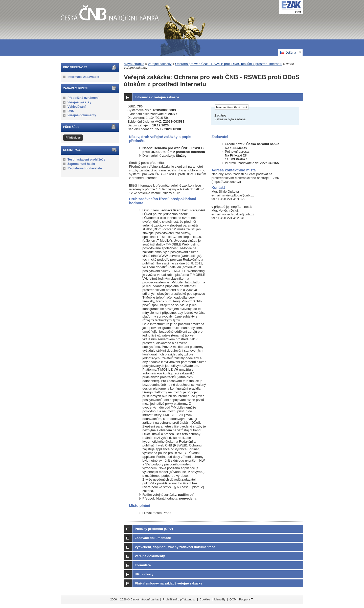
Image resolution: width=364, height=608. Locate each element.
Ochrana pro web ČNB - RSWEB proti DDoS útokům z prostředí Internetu (229, 64)
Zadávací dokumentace (153, 538)
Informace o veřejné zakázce (157, 97)
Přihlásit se (73, 138)
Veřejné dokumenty (82, 115)
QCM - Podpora (240, 599)
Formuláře (143, 565)
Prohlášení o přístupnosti (179, 599)
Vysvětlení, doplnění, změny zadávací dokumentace (175, 547)
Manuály (220, 599)
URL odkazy (144, 574)
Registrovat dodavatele (85, 168)
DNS (71, 111)
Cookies (205, 599)
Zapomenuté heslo (81, 164)
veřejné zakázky (160, 64)
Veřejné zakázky (79, 102)
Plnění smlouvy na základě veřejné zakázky (168, 583)
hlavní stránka (134, 64)
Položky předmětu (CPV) (154, 529)
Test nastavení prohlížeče (86, 160)
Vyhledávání (77, 107)
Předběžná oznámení (83, 98)
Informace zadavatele (83, 77)
